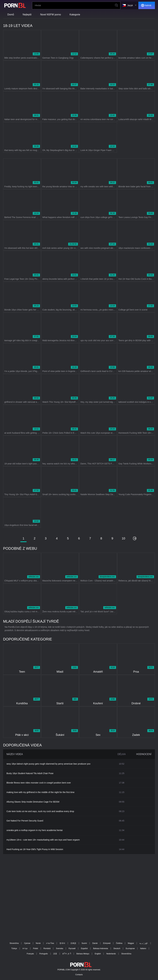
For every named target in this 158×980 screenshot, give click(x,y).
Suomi (84, 943)
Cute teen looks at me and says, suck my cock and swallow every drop (40, 811)
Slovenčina (14, 943)
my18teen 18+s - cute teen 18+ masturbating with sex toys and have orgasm (43, 840)
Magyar (131, 943)
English (98, 954)
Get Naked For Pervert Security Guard (25, 821)
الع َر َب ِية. (144, 943)
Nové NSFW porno (51, 15)
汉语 (55, 954)
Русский (72, 948)
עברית (25, 948)
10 (123, 538)
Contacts (79, 975)
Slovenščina (126, 954)
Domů (11, 15)
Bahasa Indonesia (101, 948)
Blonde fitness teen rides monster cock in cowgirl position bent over (39, 783)
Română (47, 948)
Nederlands (111, 954)
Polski (35, 948)
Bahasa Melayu (83, 954)
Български (130, 948)
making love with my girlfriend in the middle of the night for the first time (40, 792)
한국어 (62, 943)
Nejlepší (27, 15)
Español (84, 948)
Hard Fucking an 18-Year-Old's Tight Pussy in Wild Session (35, 849)
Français (30, 954)
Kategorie (75, 15)
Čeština (119, 943)
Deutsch (117, 948)
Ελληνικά (107, 943)
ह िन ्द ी (67, 954)
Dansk (95, 943)
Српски (27, 943)
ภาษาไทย (50, 943)
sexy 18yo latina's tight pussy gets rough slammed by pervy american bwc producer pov (48, 764)
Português (44, 954)
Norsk (38, 943)
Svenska (60, 948)
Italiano (143, 948)
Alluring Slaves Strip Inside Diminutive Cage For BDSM (33, 802)
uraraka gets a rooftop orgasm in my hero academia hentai (34, 830)
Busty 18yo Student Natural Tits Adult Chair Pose (30, 773)
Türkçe (14, 948)
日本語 (73, 943)
